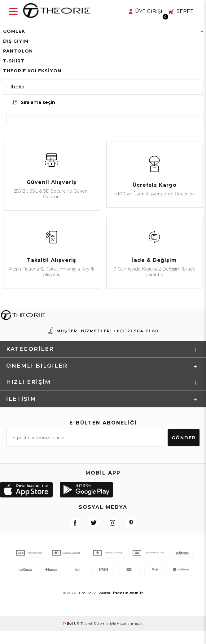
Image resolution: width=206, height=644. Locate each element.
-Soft (69, 636)
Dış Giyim (16, 41)
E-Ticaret (85, 636)
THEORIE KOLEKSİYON (32, 71)
